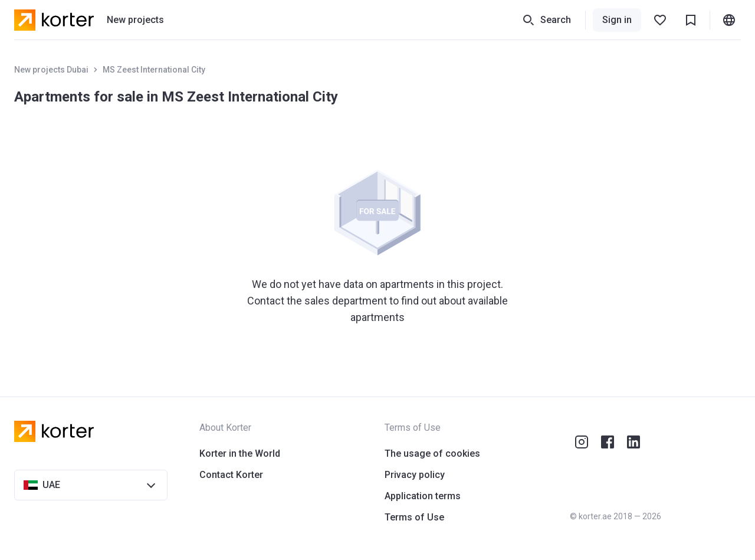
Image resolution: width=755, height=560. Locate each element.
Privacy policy (415, 475)
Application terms (423, 496)
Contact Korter (231, 475)
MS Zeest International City (154, 70)
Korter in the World (240, 453)
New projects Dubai (51, 70)
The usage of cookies (432, 453)
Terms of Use (414, 517)
